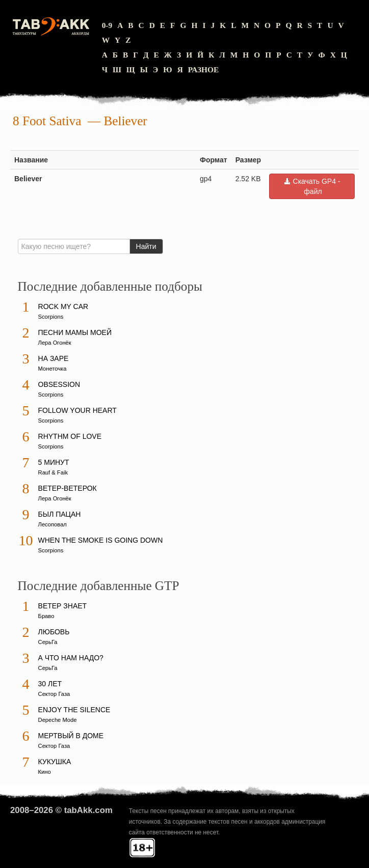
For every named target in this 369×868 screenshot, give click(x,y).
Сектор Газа (54, 694)
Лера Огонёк (55, 343)
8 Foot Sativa (47, 121)
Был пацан (60, 514)
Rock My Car (63, 306)
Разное (204, 69)
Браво (46, 616)
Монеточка (52, 369)
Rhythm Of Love (70, 436)
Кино (45, 772)
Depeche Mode (58, 720)
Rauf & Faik (53, 472)
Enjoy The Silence (74, 710)
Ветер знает (63, 606)
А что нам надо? (71, 658)
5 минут (54, 462)
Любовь (54, 632)
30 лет (50, 684)
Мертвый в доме (71, 736)
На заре (54, 358)
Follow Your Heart (77, 410)
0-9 (107, 25)
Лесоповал (52, 524)
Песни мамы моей (75, 332)
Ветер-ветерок (68, 488)
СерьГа (48, 642)
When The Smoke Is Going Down (101, 540)
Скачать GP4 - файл (312, 186)
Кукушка (55, 762)
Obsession (59, 384)
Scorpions (51, 317)
